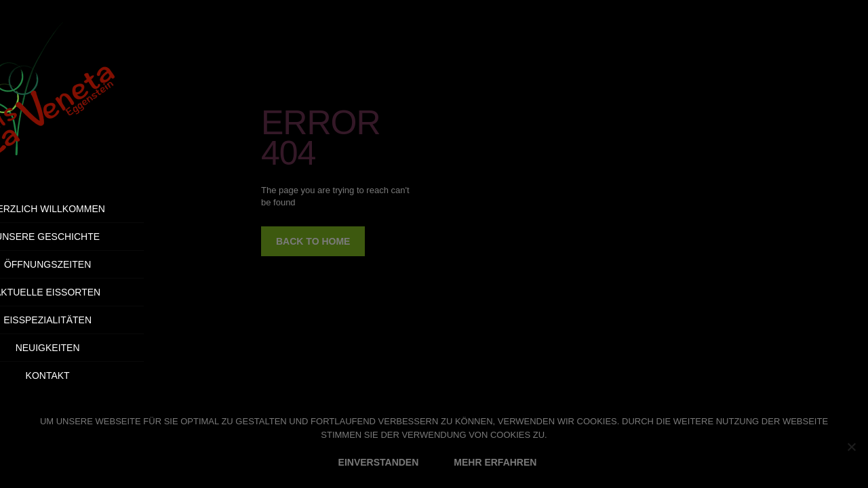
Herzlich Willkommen (96, 209)
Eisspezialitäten (96, 320)
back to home (313, 241)
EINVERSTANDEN (379, 462)
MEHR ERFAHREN (495, 462)
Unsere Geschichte (96, 237)
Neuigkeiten (96, 348)
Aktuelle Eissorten (96, 292)
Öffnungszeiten (96, 264)
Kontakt (133, 375)
